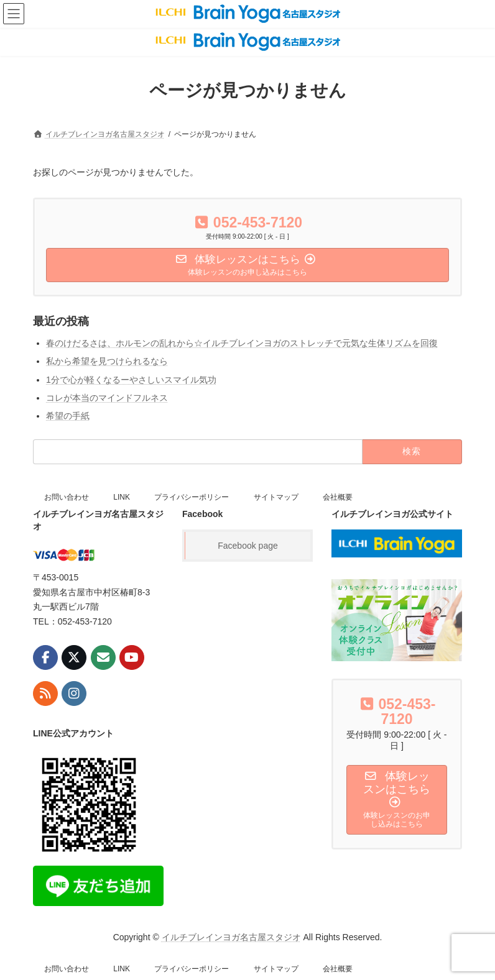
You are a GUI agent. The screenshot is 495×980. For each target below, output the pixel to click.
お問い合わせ (67, 497)
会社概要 (338, 497)
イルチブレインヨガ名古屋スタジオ (231, 937)
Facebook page (248, 546)
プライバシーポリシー (192, 497)
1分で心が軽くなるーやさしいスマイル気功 (131, 379)
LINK (122, 497)
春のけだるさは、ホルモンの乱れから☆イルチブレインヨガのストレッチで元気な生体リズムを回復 (242, 343)
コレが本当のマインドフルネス (107, 398)
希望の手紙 (68, 416)
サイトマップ (276, 497)
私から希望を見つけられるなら (107, 361)
